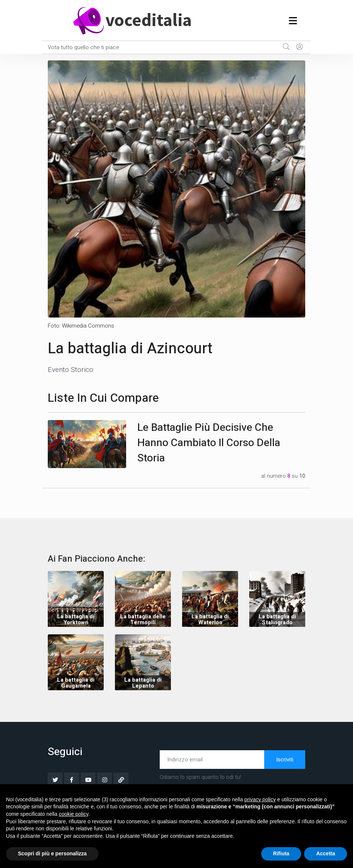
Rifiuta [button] (281, 853)
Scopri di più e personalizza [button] (52, 853)
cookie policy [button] (74, 814)
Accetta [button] (326, 853)
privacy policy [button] (260, 799)
